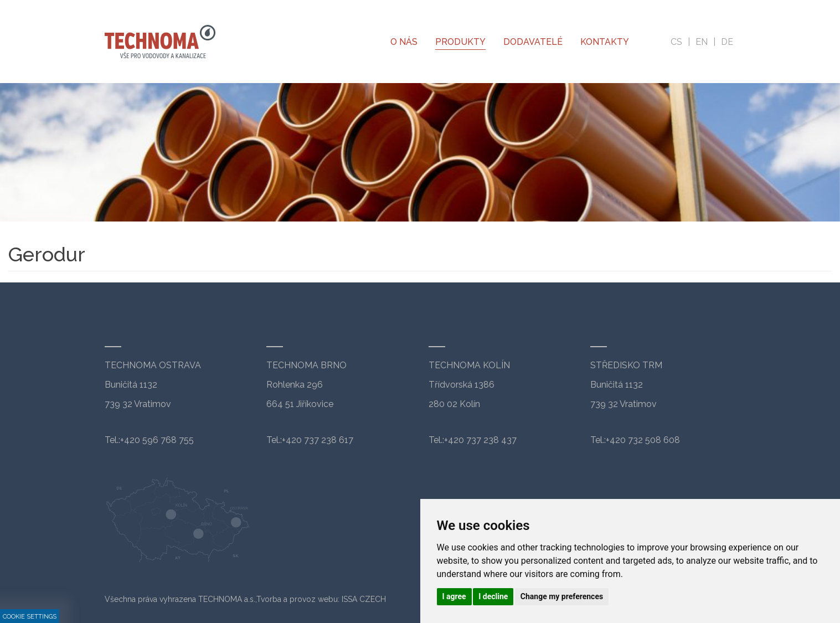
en (702, 42)
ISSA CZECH (364, 599)
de (727, 42)
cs (676, 42)
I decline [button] (493, 596)
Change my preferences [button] (562, 596)
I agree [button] (454, 596)
